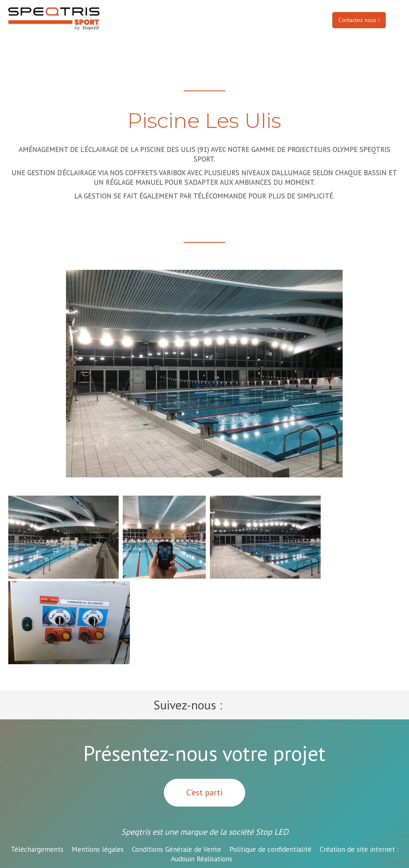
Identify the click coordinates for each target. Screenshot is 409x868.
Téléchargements (37, 849)
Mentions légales (98, 849)
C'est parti (204, 792)
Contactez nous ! (359, 20)
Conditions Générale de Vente (177, 849)
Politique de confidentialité (270, 849)
